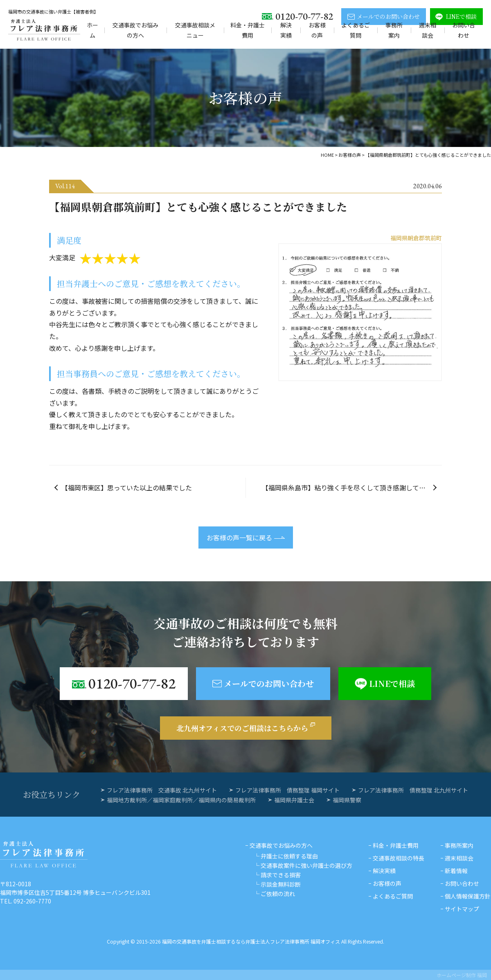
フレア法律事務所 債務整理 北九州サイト (413, 790)
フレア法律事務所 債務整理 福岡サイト (287, 790)
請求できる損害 (281, 875)
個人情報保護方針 (468, 896)
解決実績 (286, 30)
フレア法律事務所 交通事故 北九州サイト (162, 790)
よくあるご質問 (356, 30)
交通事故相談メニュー (195, 30)
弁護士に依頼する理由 (289, 856)
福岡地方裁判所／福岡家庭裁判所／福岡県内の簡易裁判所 (181, 800)
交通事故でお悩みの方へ (135, 30)
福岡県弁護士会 (294, 800)
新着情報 (456, 871)
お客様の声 (317, 30)
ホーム (92, 30)
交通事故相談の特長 (399, 858)
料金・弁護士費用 (248, 30)
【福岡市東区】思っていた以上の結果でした (127, 488)
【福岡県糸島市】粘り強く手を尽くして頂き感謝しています (350, 488)
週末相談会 (428, 30)
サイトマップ (462, 909)
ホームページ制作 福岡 (462, 975)
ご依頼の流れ (278, 894)
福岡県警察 (347, 800)
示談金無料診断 (281, 884)
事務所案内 (394, 30)
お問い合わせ (464, 30)
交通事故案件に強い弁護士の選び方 (306, 865)
